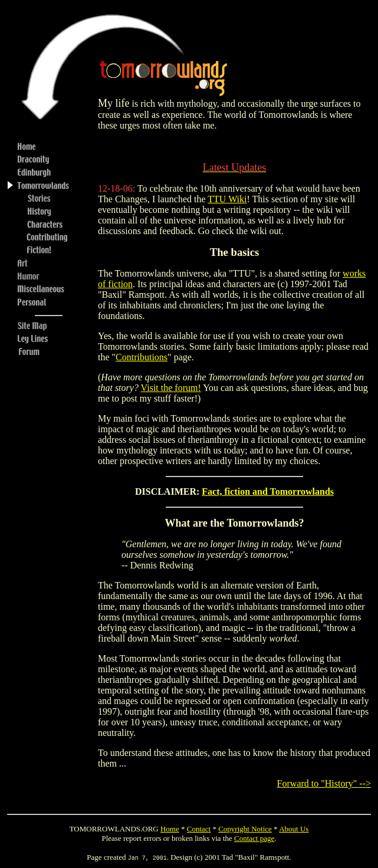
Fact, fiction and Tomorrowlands (268, 491)
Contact (199, 829)
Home (170, 829)
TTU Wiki (227, 199)
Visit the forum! (171, 388)
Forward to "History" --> (324, 783)
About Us (294, 829)
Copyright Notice (245, 829)
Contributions (142, 357)
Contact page (254, 838)
